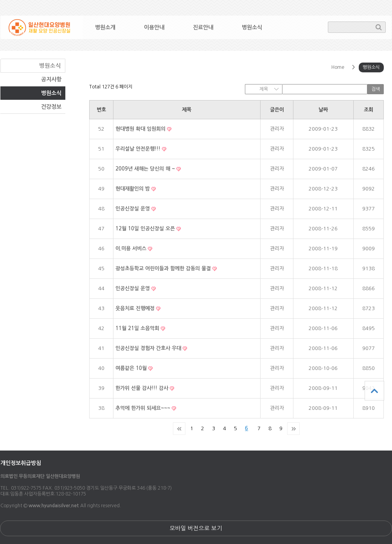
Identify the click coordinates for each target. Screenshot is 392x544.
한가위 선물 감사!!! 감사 (143, 388)
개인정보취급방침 (21, 463)
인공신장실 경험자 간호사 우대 (149, 348)
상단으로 (374, 391)
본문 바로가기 (0, 0)
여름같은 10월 (132, 368)
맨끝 (293, 429)
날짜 (323, 110)
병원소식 (252, 27)
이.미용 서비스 (132, 249)
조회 (369, 110)
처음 (179, 429)
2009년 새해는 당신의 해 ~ (146, 169)
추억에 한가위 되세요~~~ (144, 408)
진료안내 (203, 27)
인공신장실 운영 (133, 209)
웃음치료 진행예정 (136, 308)
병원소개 (105, 27)
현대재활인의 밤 (133, 189)
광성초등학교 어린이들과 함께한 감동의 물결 (164, 268)
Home (338, 67)
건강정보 (51, 107)
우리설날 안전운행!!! (139, 149)
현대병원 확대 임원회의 (141, 129)
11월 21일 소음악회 (138, 328)
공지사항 (51, 79)
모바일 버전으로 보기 (196, 528)
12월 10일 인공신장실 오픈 (146, 229)
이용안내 (154, 27)
